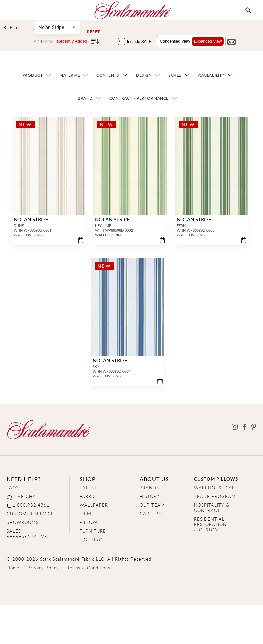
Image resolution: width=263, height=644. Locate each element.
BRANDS (149, 488)
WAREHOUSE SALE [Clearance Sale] (216, 488)
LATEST (88, 488)
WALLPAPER (94, 505)
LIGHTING (91, 540)
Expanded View (206, 41)
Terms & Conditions (89, 568)
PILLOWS (90, 522)
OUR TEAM (152, 505)
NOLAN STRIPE (30, 219)
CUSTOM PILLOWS (216, 479)
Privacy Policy (43, 568)
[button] (248, 10)
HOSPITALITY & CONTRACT (212, 508)
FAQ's (13, 488)
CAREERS (150, 514)
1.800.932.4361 (31, 505)
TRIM (86, 514)
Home (13, 568)
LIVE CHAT (26, 496)
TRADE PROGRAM (215, 496)
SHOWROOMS (23, 522)
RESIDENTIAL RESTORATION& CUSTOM (210, 524)
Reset (94, 32)
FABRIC (88, 496)
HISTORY (150, 496)
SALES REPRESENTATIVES (28, 534)
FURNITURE (93, 531)
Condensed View (173, 41)
